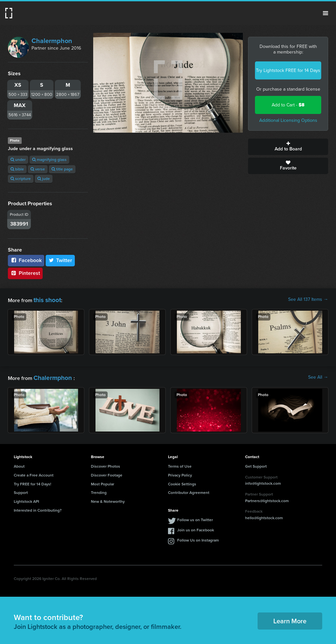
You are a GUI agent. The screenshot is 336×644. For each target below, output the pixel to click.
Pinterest (25, 273)
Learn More (290, 618)
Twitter (60, 260)
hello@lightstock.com (264, 515)
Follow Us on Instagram (198, 538)
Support (21, 490)
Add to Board (288, 147)
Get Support (256, 464)
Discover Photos (105, 464)
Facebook (26, 260)
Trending (99, 490)
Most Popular (103, 481)
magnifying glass (49, 160)
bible (17, 169)
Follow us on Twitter (195, 517)
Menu (325, 13)
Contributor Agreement (189, 490)
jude (44, 179)
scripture (21, 179)
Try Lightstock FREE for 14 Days (288, 70)
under (18, 160)
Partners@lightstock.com (267, 498)
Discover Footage (107, 473)
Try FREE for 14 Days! (32, 481)
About (19, 464)
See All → (318, 376)
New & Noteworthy (108, 499)
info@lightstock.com (263, 481)
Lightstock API (26, 499)
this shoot (45, 299)
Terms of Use (180, 464)
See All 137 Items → (308, 300)
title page (62, 169)
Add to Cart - (288, 105)
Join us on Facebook (196, 527)
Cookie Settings (182, 481)
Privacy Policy (180, 473)
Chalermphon (52, 41)
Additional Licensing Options (288, 120)
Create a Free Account (34, 473)
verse (38, 169)
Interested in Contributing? (38, 508)
